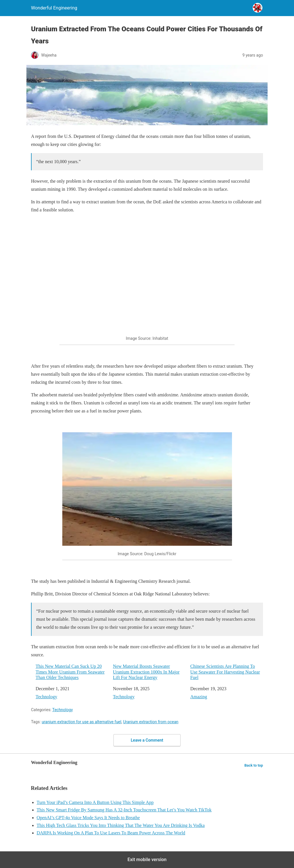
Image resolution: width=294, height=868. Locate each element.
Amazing (199, 697)
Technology (46, 697)
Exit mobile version (147, 860)
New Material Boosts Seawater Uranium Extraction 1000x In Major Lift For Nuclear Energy (146, 672)
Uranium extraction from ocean (151, 722)
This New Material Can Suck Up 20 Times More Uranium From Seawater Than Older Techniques (70, 672)
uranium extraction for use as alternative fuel (81, 722)
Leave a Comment (147, 740)
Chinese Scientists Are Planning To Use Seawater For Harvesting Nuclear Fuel (225, 672)
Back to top (254, 765)
